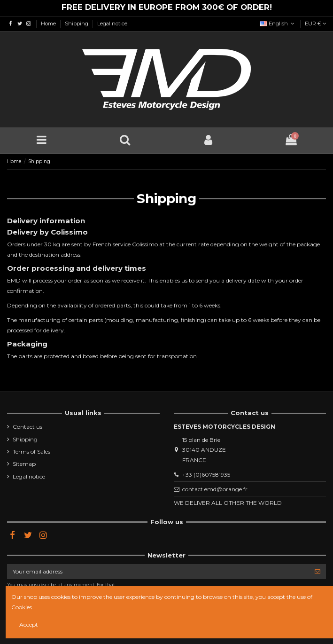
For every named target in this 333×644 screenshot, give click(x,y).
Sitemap (24, 464)
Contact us (27, 427)
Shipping (77, 24)
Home (49, 24)
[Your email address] (158, 572)
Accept (29, 624)
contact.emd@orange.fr (215, 489)
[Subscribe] (318, 572)
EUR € (315, 24)
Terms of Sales (31, 452)
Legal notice (112, 24)
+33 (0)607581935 (206, 475)
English (278, 24)
